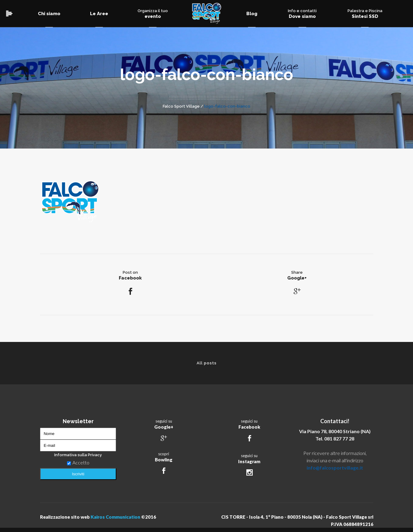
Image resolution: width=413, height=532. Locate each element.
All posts (207, 363)
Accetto (78, 462)
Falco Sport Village (181, 106)
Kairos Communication (115, 517)
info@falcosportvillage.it (335, 468)
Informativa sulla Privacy (78, 455)
